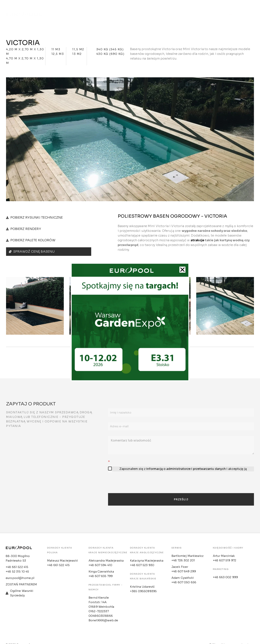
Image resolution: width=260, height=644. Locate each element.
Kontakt (174, 10)
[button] (182, 270)
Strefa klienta (119, 10)
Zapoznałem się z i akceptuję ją (183, 470)
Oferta (89, 10)
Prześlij (181, 501)
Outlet (149, 10)
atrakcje (197, 242)
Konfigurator (205, 10)
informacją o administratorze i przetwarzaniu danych (186, 470)
